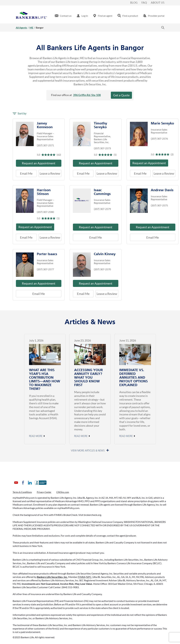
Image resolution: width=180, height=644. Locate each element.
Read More (36, 436)
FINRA (82, 577)
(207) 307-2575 (159, 205)
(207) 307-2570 (102, 269)
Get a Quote (121, 95)
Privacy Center (44, 492)
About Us (158, 3)
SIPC (89, 577)
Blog (134, 3)
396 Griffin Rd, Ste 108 (87, 95)
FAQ (144, 3)
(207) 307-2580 (45, 212)
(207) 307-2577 (45, 269)
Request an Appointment (39, 163)
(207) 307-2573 (102, 148)
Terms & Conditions (22, 492)
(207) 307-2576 (159, 139)
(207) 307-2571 (45, 145)
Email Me (26, 173)
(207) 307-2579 (102, 209)
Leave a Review (49, 173)
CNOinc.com (63, 492)
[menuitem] (63, 16)
